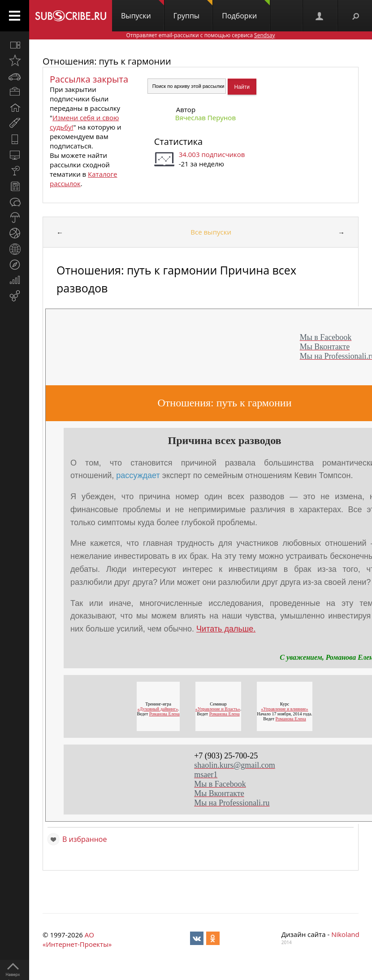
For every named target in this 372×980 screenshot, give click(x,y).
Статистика (178, 142)
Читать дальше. (226, 629)
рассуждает (138, 475)
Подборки (246, 10)
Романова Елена (164, 714)
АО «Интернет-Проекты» (77, 939)
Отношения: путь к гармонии (107, 61)
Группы (193, 10)
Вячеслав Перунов (205, 118)
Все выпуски (211, 232)
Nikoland (345, 934)
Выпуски (143, 10)
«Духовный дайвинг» (158, 709)
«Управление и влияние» (284, 709)
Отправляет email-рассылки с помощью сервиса (200, 35)
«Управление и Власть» (218, 709)
